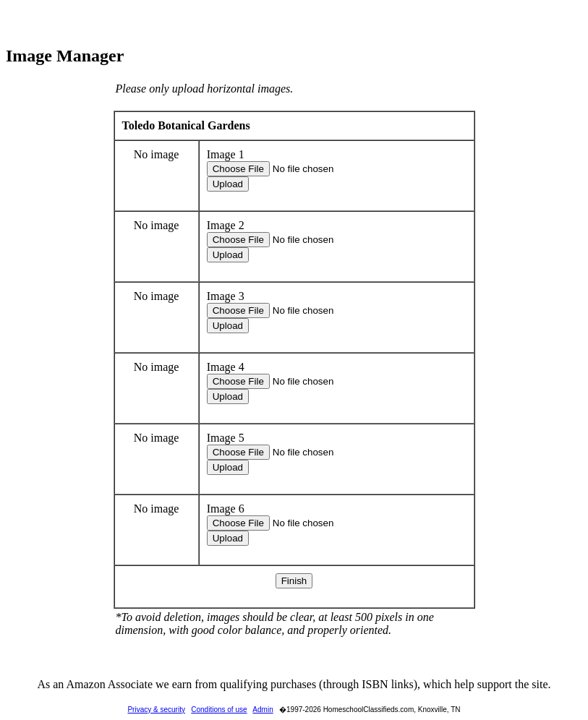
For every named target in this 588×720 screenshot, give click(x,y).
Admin (263, 710)
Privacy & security (156, 710)
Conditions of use (219, 710)
